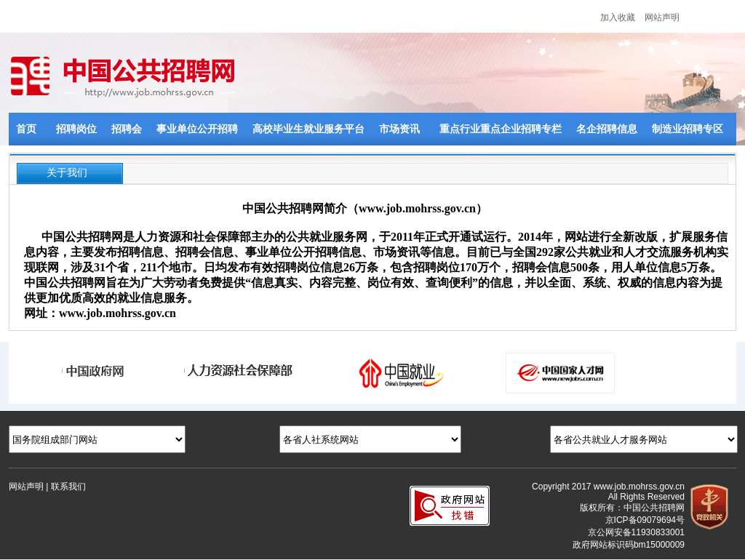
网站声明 (662, 17)
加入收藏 (618, 17)
